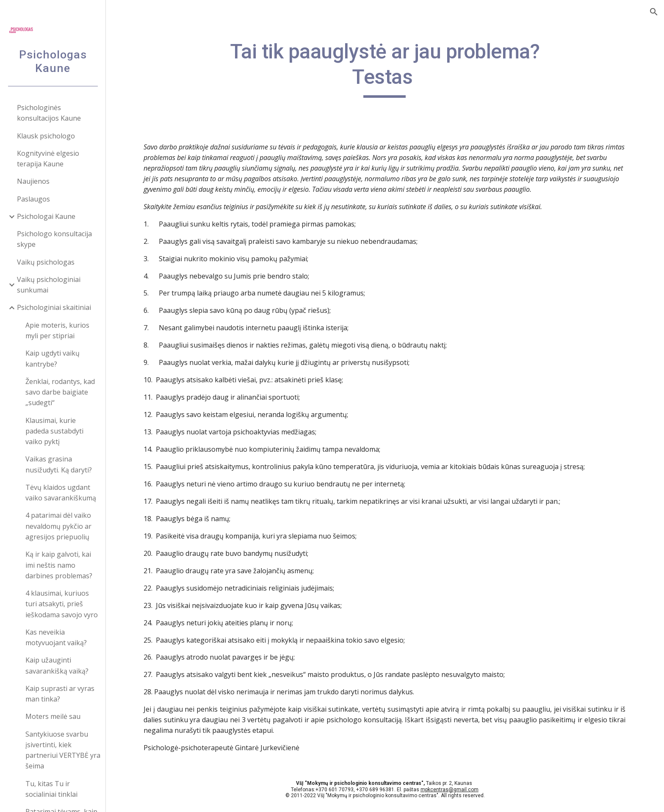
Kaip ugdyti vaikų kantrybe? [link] (53, 358)
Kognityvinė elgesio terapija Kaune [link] (48, 159)
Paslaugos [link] (33, 199)
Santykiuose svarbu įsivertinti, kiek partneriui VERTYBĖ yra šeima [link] (63, 750)
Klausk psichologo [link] (46, 136)
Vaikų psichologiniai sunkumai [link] (49, 285)
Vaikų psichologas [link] (46, 262)
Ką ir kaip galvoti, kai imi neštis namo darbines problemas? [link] (59, 565)
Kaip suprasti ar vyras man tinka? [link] (60, 694)
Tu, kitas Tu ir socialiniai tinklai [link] (51, 789)
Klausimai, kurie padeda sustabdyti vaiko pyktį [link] (54, 431)
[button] (654, 12)
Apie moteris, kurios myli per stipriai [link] (57, 330)
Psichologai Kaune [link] (46, 216)
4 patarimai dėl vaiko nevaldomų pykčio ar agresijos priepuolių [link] (58, 526)
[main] (385, 68)
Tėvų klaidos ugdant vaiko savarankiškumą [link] (61, 493)
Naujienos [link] (33, 181)
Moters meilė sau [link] (53, 716)
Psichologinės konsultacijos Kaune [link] (49, 113)
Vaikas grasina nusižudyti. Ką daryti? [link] (59, 464)
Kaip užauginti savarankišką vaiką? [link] (57, 665)
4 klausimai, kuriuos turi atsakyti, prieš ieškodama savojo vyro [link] (62, 604)
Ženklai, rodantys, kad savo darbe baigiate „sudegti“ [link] (60, 392)
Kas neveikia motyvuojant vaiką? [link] (56, 637)
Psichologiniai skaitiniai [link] (54, 307)
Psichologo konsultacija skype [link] (54, 239)
